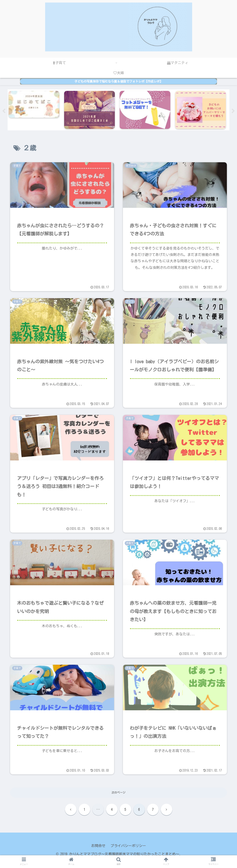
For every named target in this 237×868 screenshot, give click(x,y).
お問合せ (98, 846)
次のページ (118, 792)
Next (233, 111)
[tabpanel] (35, 110)
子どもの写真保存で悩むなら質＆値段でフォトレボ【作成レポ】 (119, 81)
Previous (4, 111)
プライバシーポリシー (128, 846)
